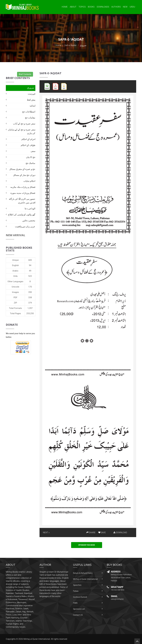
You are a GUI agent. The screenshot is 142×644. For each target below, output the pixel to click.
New (125, 7)
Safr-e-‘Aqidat (71, 45)
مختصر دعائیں (29, 221)
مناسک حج (31, 163)
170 (30, 287)
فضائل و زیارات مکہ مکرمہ (23, 187)
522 (30, 276)
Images (15, 292)
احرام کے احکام (28, 139)
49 (30, 271)
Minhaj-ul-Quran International (85, 579)
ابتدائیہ (32, 106)
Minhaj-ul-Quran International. (37, 639)
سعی (33, 151)
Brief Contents (25, 74)
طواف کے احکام (28, 145)
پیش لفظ (31, 100)
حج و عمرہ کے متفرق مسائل (22, 169)
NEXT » (46, 533)
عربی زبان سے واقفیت (25, 227)
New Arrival (16, 235)
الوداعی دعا (30, 209)
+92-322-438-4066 (118, 590)
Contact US (78, 615)
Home (65, 7)
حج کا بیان (31, 157)
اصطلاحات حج (29, 112)
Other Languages (15, 281)
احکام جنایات (29, 181)
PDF (15, 297)
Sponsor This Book (87, 545)
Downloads (103, 7)
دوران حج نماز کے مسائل (24, 175)
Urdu (132, 7)
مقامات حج (30, 118)
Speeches (77, 585)
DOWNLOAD (120, 533)
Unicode (15, 287)
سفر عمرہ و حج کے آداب (24, 124)
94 (30, 265)
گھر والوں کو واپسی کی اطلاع (22, 215)
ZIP (15, 303)
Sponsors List (79, 609)
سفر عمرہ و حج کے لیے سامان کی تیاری (22, 131)
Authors (116, 7)
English (15, 265)
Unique (15, 260)
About (73, 7)
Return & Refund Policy (83, 573)
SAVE (102, 533)
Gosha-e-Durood (80, 597)
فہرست (32, 94)
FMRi (75, 603)
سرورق (31, 88)
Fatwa (76, 591)
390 (30, 292)
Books (91, 7)
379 (30, 303)
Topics (82, 7)
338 (30, 297)
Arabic (15, 271)
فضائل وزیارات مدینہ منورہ (23, 193)
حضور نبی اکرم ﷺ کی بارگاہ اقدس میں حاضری (22, 201)
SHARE (91, 533)
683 (30, 260)
